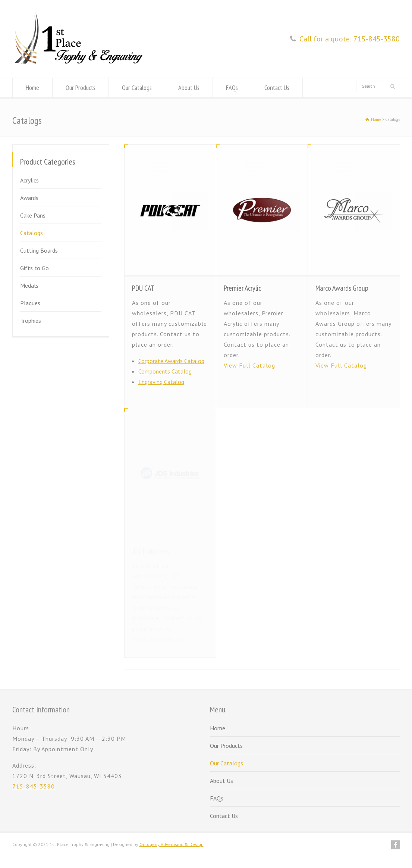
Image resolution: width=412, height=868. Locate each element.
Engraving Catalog (161, 382)
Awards (29, 198)
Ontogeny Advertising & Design (172, 844)
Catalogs (32, 233)
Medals (29, 285)
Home (32, 88)
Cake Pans (33, 215)
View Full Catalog (249, 365)
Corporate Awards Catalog (171, 361)
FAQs (232, 88)
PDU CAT (143, 288)
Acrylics (29, 180)
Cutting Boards (39, 250)
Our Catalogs (137, 88)
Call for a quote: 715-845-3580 (350, 39)
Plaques (30, 303)
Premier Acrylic (242, 288)
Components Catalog (165, 371)
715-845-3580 (34, 786)
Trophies (31, 321)
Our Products (81, 88)
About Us (189, 88)
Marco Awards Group (342, 288)
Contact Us (277, 88)
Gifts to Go (34, 268)
